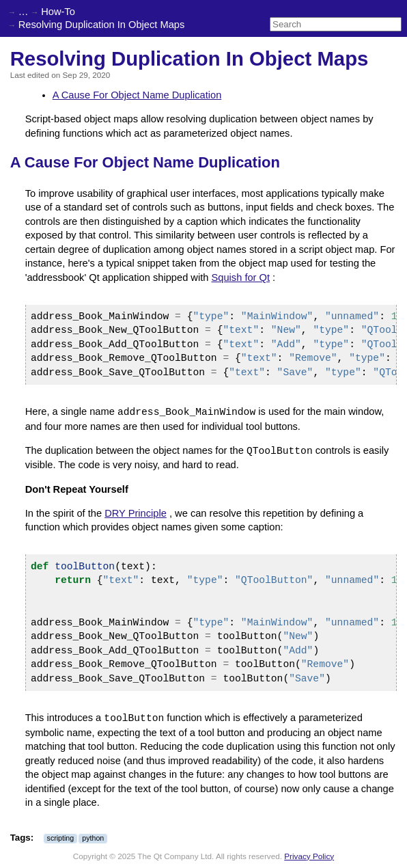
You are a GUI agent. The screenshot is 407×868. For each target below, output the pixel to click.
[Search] (336, 24)
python (93, 838)
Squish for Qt (241, 277)
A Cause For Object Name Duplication (137, 95)
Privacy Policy (309, 856)
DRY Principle (136, 513)
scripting (61, 838)
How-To (58, 12)
